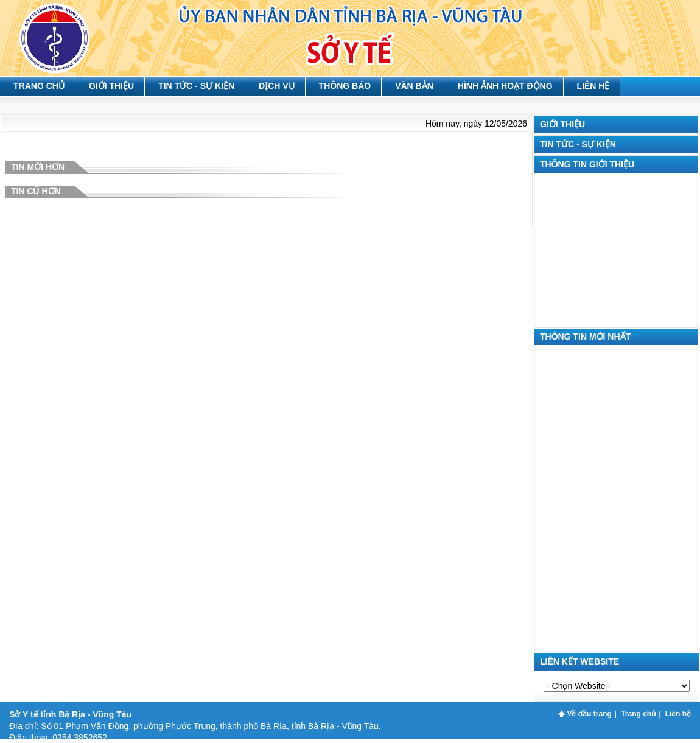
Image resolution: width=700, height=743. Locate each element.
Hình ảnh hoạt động (505, 86)
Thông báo (345, 86)
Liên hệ (593, 86)
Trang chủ (39, 86)
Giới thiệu (111, 86)
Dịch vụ (277, 86)
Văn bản (414, 86)
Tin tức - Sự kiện (196, 86)
